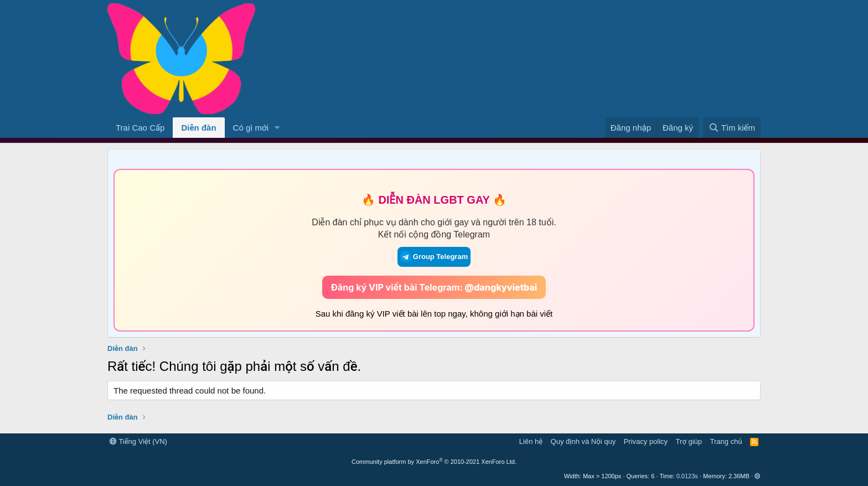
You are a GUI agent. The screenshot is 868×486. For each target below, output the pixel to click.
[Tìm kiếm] (732, 128)
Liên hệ (531, 441)
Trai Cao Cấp (140, 128)
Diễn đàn (198, 128)
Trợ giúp (689, 441)
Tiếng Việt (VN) (138, 441)
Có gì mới (251, 128)
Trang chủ (726, 441)
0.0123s (687, 476)
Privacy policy (646, 441)
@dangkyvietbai (501, 287)
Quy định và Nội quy (583, 441)
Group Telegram (434, 257)
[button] (277, 128)
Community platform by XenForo (434, 462)
